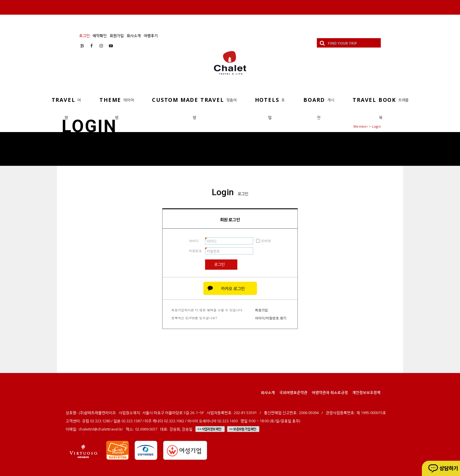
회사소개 (134, 36)
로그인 (84, 36)
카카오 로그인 (230, 288)
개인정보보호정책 (366, 392)
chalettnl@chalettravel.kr (101, 429)
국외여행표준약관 (293, 392)
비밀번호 (195, 251)
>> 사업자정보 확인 (209, 429)
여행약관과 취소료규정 (330, 392)
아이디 (194, 241)
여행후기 (151, 36)
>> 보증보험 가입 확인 (243, 429)
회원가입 (117, 36)
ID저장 (266, 241)
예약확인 (100, 36)
